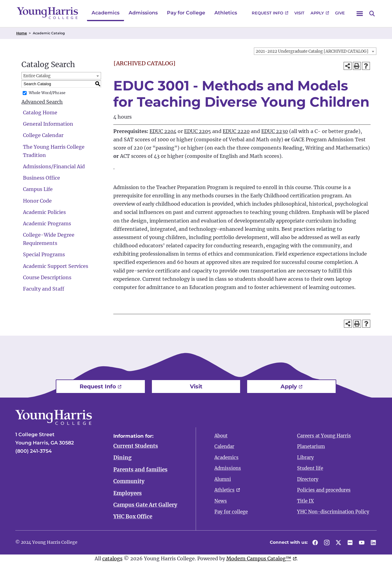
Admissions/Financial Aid (54, 166)
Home (22, 33)
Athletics (226, 13)
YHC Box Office (133, 518)
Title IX (305, 501)
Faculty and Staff (44, 289)
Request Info (268, 13)
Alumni (223, 479)
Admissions (143, 13)
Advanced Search (42, 102)
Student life (310, 468)
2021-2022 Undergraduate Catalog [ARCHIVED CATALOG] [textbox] (312, 51)
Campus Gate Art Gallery (145, 506)
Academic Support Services (56, 266)
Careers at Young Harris (324, 436)
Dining (123, 458)
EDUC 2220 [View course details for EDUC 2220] (236, 131)
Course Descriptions (47, 277)
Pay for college (231, 512)
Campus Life (38, 189)
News (221, 501)
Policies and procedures (324, 490)
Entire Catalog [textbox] (37, 76)
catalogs (112, 559)
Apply (317, 13)
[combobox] (315, 51)
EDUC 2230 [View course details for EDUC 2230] (275, 131)
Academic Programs (47, 223)
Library (305, 457)
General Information (48, 124)
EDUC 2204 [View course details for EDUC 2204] (163, 131)
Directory (308, 479)
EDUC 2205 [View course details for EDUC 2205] (198, 131)
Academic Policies (44, 212)
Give (340, 13)
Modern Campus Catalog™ (259, 559)
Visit (299, 13)
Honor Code (37, 201)
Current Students (136, 446)
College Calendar (43, 135)
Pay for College (186, 13)
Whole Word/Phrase (47, 93)
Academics (106, 13)
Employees (128, 494)
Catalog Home (40, 112)
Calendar (224, 446)
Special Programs (44, 254)
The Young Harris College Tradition (54, 151)
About (221, 436)
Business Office (41, 178)
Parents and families (140, 470)
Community (129, 482)
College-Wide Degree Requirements (49, 239)
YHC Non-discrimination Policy (333, 512)
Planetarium (311, 446)
